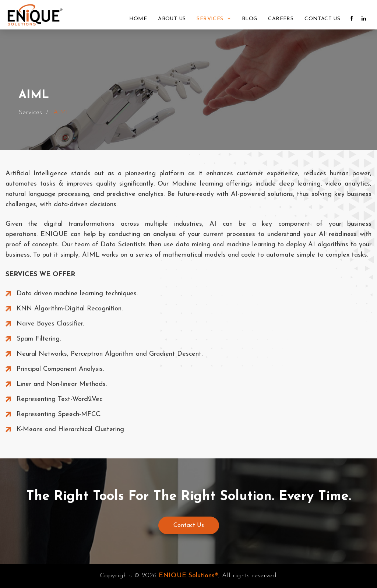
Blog (250, 19)
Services (214, 19)
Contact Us (322, 19)
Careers (281, 19)
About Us (172, 19)
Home (138, 19)
